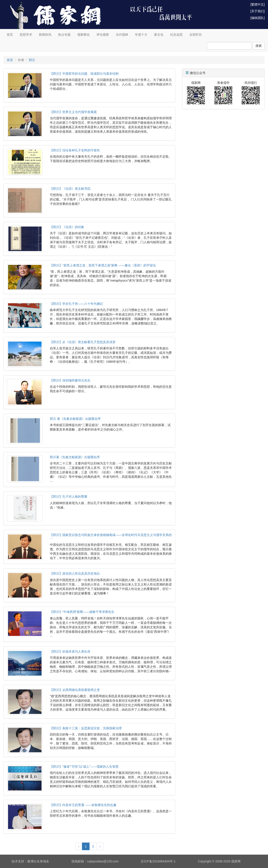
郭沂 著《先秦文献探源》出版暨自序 (75, 419)
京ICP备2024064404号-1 (158, 861)
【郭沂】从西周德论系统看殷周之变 (75, 690)
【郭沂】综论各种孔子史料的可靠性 (75, 150)
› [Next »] (100, 846)
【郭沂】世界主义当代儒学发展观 (73, 112)
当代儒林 (122, 35)
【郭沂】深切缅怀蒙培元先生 (70, 380)
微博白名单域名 (38, 861)
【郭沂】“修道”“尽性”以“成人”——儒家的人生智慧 (84, 767)
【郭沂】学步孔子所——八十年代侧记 (76, 304)
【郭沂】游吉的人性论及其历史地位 (75, 573)
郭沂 (32, 60)
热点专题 (64, 35)
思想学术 (26, 35)
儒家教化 (84, 35)
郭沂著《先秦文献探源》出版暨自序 (75, 457)
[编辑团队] (258, 18)
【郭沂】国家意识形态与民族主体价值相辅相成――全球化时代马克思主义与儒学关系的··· (111, 537)
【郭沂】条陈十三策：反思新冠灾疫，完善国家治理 (86, 728)
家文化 (159, 35)
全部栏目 (196, 35)
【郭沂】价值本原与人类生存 (70, 652)
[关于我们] (258, 11)
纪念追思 (176, 35)
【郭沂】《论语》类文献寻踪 (70, 189)
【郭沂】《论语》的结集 (67, 227)
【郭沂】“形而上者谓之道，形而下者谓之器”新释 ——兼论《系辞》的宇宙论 (103, 265)
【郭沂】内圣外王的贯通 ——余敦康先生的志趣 (83, 805)
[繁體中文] (258, 4)
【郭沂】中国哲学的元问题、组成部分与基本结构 (84, 74)
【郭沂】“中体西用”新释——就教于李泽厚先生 (82, 612)
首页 (10, 35)
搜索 (259, 46)
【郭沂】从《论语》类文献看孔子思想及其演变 (83, 342)
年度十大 (141, 35)
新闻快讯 (45, 35)
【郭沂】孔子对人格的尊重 (69, 497)
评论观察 (103, 35)
